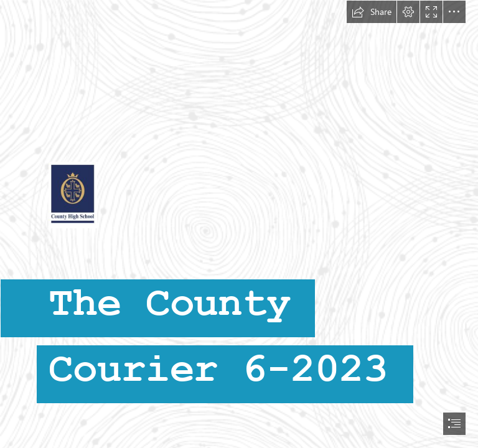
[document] (239, 224)
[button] (372, 12)
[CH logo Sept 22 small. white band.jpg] (239, 221)
